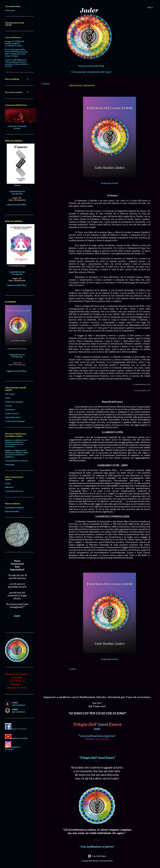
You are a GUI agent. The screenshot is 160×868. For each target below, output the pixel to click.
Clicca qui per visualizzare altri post (91, 72)
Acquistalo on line (110, 183)
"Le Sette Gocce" (12, 413)
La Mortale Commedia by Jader (17, 127)
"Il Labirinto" (10, 410)
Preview (8, 406)
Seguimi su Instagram (13, 748)
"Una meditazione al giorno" (97, 736)
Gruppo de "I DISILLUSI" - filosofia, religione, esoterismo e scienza (15, 43)
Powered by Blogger (97, 856)
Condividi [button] (45, 84)
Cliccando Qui (17, 194)
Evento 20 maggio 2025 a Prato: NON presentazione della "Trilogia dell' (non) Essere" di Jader (16, 53)
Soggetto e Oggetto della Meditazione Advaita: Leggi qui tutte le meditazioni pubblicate (16, 454)
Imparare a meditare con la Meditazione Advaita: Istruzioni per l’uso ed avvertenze (16, 443)
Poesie (8, 483)
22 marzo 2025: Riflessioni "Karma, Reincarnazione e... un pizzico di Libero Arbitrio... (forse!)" (17, 63)
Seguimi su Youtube (19, 738)
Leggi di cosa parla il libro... (17, 205)
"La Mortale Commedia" (15, 421)
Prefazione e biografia (14, 402)
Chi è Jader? (10, 394)
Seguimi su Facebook (19, 729)
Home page (10, 10)
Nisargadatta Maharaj (14, 507)
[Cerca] (150, 8)
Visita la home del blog (91, 66)
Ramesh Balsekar (12, 511)
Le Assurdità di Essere (14, 491)
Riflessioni (9, 487)
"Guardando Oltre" (13, 417)
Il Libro (8, 398)
